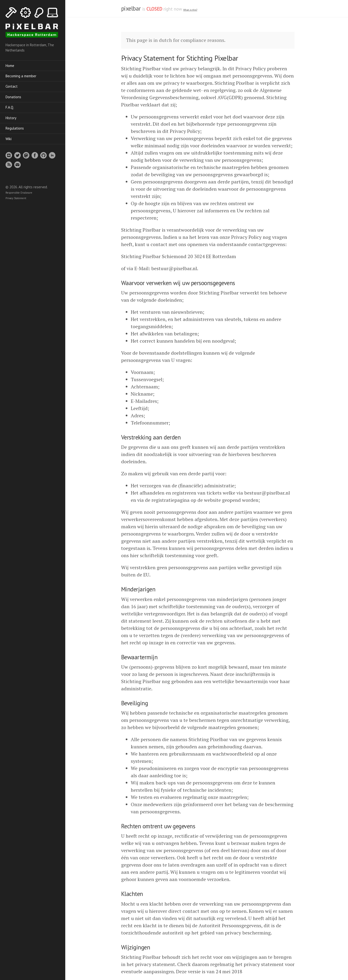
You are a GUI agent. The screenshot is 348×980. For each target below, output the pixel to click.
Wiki (10, 139)
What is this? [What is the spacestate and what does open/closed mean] (190, 10)
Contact (13, 87)
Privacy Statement (18, 199)
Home (12, 66)
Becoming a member (23, 76)
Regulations (16, 129)
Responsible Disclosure (21, 193)
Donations (15, 97)
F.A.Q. (11, 108)
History (13, 118)
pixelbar (131, 8)
